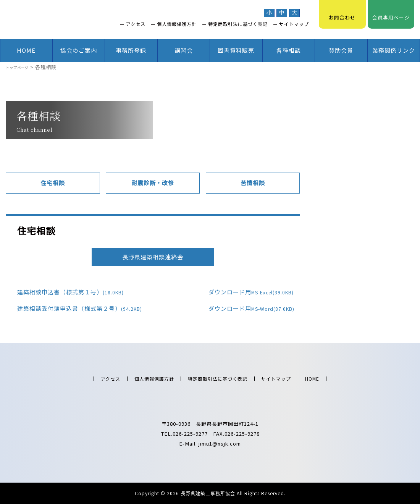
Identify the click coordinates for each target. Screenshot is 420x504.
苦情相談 (253, 183)
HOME (26, 50)
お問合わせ (342, 13)
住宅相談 (53, 183)
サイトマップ (294, 24)
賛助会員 (341, 50)
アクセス (136, 24)
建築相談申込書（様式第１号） (65, 292)
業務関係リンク (394, 50)
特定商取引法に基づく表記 (238, 24)
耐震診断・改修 (153, 183)
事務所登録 (131, 50)
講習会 (184, 50)
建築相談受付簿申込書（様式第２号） (74, 308)
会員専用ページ (391, 13)
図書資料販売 (236, 50)
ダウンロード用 (245, 292)
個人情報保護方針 (177, 24)
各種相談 (289, 50)
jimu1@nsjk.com (220, 443)
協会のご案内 (79, 50)
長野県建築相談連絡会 (153, 256)
